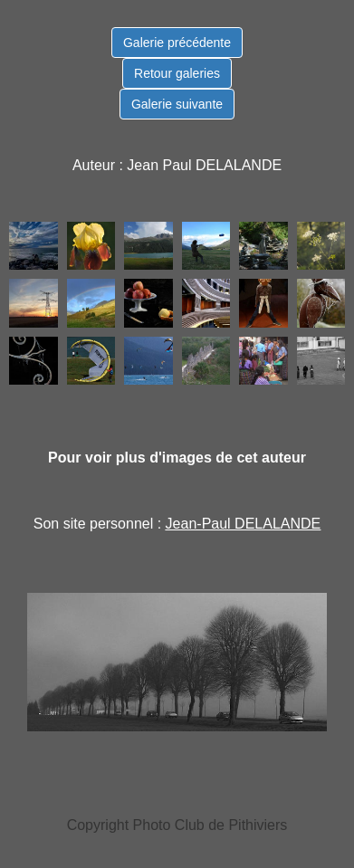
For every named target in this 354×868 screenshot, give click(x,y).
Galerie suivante (177, 104)
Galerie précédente (177, 43)
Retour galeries (177, 73)
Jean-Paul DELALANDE (244, 524)
